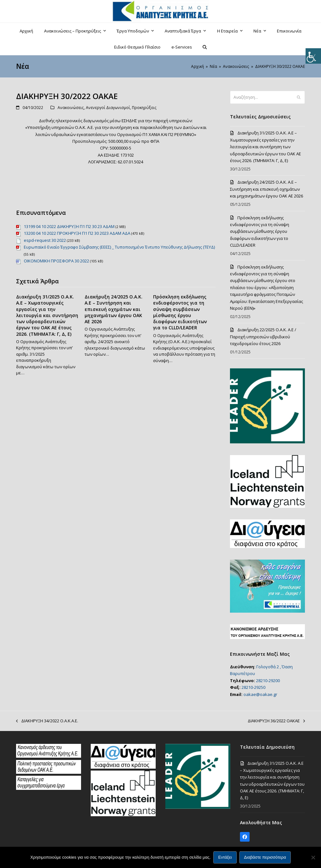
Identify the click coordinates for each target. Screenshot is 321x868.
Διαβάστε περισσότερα (265, 858)
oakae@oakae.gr (260, 694)
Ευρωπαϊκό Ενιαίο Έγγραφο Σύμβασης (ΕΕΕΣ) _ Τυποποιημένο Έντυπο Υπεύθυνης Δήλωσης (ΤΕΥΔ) (119, 247)
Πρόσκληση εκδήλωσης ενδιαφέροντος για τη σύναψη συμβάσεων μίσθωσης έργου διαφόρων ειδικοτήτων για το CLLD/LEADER (180, 312)
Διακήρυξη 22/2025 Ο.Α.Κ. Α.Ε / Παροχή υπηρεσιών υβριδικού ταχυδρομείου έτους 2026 (263, 337)
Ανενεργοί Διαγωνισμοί (108, 108)
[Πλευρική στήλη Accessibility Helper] (313, 56)
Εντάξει (225, 858)
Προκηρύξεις (144, 108)
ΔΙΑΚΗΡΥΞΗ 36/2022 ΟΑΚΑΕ (276, 721)
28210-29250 (253, 687)
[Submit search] (299, 97)
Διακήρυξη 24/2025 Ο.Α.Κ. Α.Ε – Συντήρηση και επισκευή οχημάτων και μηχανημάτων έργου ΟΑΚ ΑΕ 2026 (114, 309)
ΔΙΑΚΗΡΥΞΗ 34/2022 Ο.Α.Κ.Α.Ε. (47, 721)
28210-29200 (268, 681)
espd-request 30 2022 (45, 240)
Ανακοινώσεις (71, 108)
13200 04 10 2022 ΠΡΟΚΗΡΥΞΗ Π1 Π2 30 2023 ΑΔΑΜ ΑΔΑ (77, 233)
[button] (205, 47)
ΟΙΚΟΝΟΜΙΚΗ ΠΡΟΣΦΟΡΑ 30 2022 (56, 261)
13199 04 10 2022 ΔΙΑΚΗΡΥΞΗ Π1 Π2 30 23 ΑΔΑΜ (69, 226)
